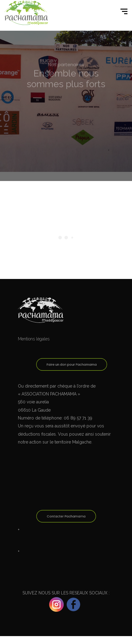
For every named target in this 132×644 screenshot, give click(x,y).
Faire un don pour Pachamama (71, 365)
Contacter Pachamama (66, 517)
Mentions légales (34, 339)
